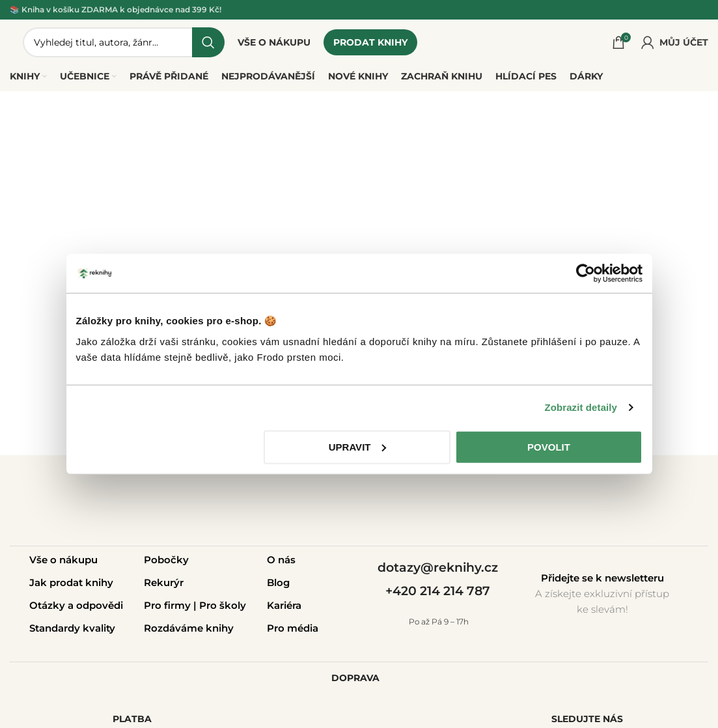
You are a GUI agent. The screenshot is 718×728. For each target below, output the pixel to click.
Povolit (549, 446)
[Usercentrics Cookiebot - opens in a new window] (586, 273)
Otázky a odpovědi (76, 605)
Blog (278, 582)
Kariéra (284, 605)
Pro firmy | (172, 605)
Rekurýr (164, 582)
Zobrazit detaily (581, 407)
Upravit (358, 446)
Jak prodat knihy (71, 582)
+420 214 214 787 (438, 591)
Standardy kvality (72, 628)
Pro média (293, 628)
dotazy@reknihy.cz (438, 567)
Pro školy (223, 605)
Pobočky (166, 560)
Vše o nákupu (63, 560)
